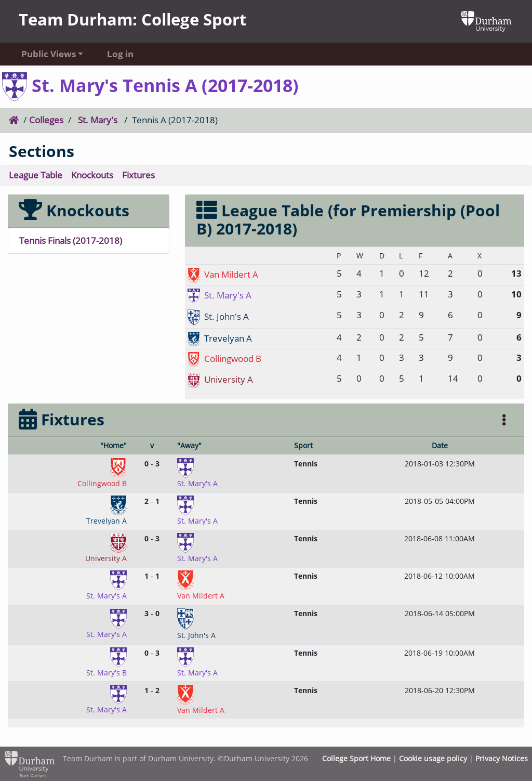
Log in (120, 54)
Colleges (46, 120)
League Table (36, 175)
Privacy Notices (502, 758)
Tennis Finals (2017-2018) (71, 240)
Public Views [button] (49, 54)
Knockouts (92, 175)
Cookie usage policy (433, 758)
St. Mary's (98, 120)
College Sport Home (356, 758)
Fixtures (138, 175)
